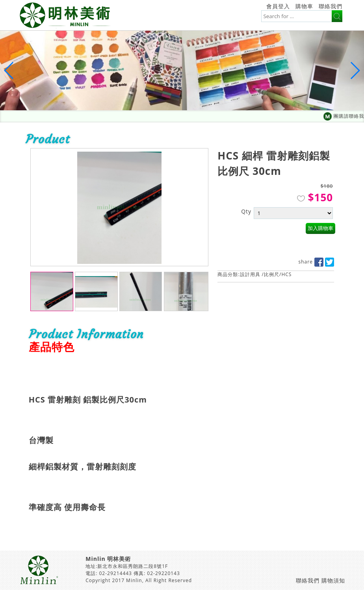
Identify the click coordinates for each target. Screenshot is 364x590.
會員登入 (278, 6)
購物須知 (333, 580)
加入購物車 (320, 228)
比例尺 (272, 274)
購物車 (304, 6)
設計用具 (250, 274)
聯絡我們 (331, 6)
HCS (286, 274)
